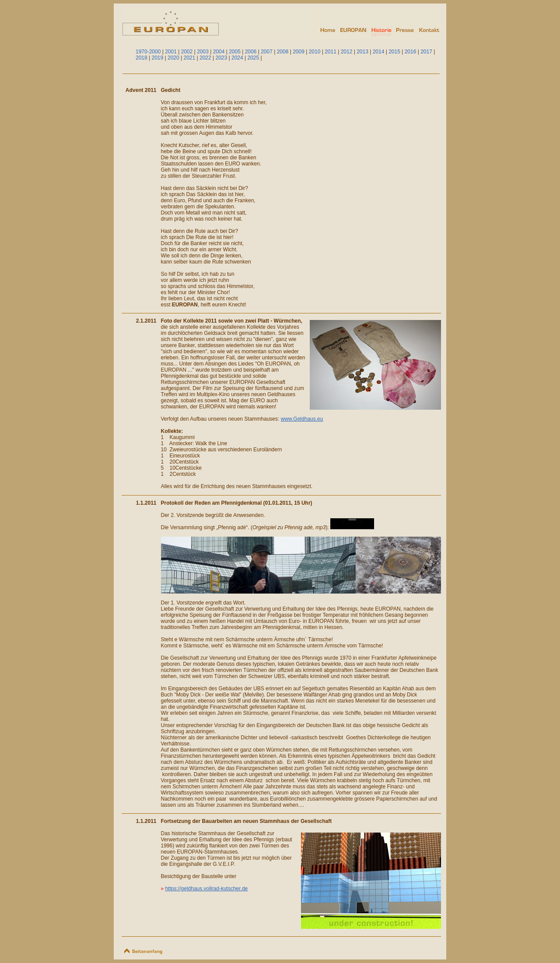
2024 (237, 58)
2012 (347, 52)
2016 (411, 52)
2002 (187, 52)
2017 (426, 52)
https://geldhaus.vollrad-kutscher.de (207, 889)
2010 (315, 52)
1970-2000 (148, 52)
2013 (362, 52)
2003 (203, 52)
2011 (331, 52)
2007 (267, 52)
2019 (158, 58)
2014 (379, 52)
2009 (299, 52)
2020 (173, 58)
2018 (142, 58)
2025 (254, 58)
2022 (205, 58)
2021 (190, 58)
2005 (235, 52)
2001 (171, 52)
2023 (222, 58)
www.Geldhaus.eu (302, 419)
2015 (394, 52)
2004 (219, 52)
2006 (251, 52)
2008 (283, 52)
